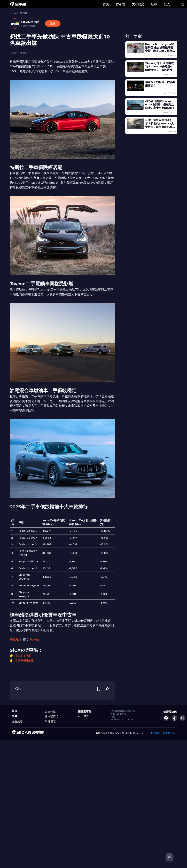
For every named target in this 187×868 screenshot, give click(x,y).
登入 (167, 4)
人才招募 (83, 716)
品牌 (14, 716)
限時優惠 (50, 721)
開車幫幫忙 (52, 717)
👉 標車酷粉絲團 (21, 661)
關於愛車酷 (85, 711)
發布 (154, 4)
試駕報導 (50, 712)
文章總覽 (138, 4)
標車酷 (120, 4)
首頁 (106, 4)
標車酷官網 (22, 656)
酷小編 (35, 640)
